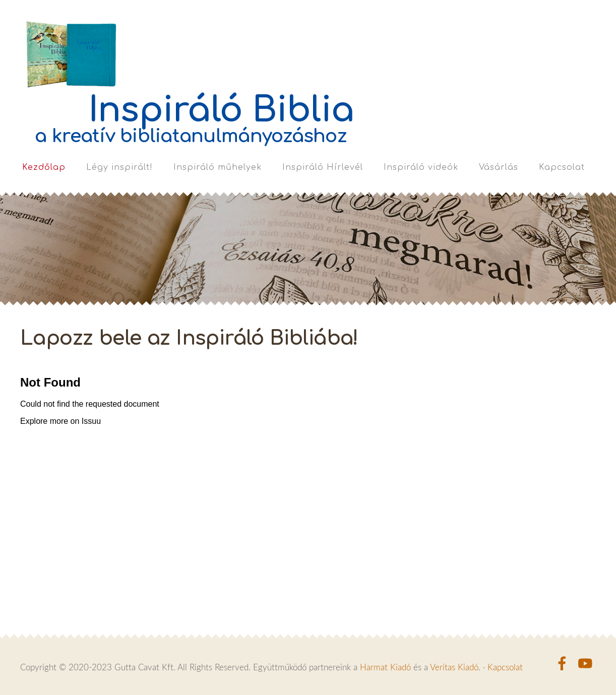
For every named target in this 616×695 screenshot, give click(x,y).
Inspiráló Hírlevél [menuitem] (323, 167)
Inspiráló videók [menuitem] (421, 167)
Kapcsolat (505, 667)
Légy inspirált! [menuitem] (119, 167)
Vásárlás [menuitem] (499, 167)
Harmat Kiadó (385, 667)
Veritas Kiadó (454, 667)
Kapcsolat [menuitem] (562, 167)
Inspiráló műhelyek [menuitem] (218, 167)
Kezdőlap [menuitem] (44, 167)
